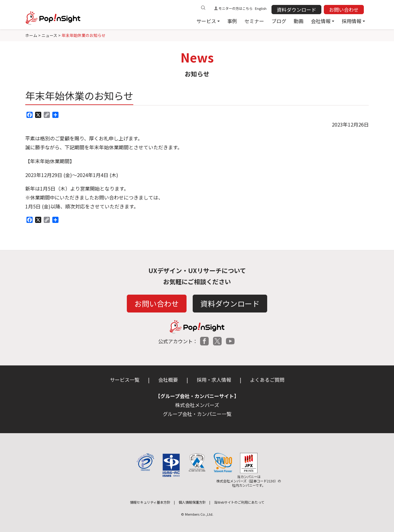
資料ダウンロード (296, 10)
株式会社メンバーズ (197, 405)
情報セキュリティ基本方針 (150, 502)
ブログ (279, 21)
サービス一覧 (125, 380)
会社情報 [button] (321, 21)
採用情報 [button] (352, 21)
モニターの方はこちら (235, 8)
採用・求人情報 (214, 380)
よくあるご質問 (267, 380)
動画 (299, 21)
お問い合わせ (344, 10)
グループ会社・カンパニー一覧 (197, 414)
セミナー (254, 21)
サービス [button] (206, 21)
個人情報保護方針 (192, 502)
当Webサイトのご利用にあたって (239, 502)
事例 (232, 21)
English (261, 8)
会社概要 (168, 380)
